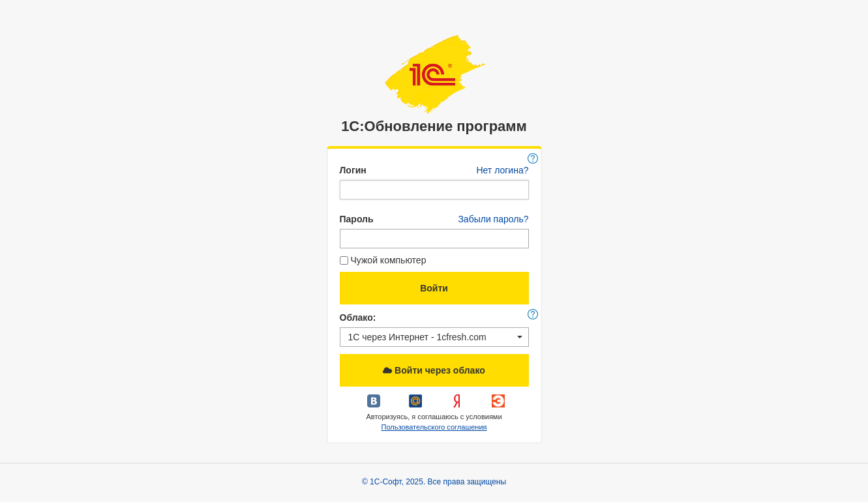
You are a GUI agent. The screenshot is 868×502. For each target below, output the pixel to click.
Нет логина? (502, 170)
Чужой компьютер (383, 260)
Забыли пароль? (493, 219)
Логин (353, 170)
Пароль (357, 219)
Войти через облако (434, 370)
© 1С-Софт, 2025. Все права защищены (434, 482)
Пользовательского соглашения (434, 427)
